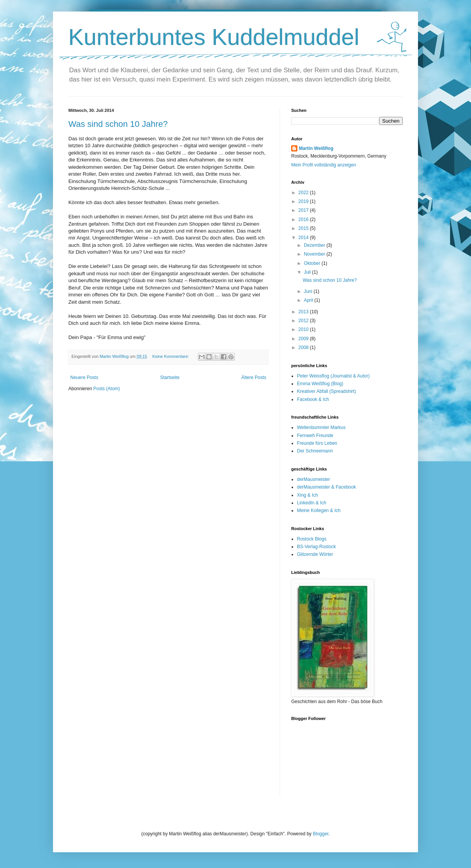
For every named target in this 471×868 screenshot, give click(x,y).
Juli (308, 272)
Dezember (315, 245)
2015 (304, 228)
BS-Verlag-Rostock (316, 547)
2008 (304, 348)
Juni (309, 291)
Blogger (321, 834)
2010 (304, 329)
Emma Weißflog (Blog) (320, 384)
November (315, 254)
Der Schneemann (315, 451)
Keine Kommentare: (171, 356)
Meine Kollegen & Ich (319, 510)
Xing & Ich (308, 495)
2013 (304, 312)
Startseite (170, 377)
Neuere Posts (84, 377)
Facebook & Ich (313, 399)
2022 (304, 193)
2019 (304, 201)
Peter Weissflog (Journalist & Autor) (333, 376)
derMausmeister (313, 479)
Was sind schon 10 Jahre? (118, 124)
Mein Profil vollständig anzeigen (324, 165)
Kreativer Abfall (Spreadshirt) (326, 391)
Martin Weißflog (316, 148)
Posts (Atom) (107, 389)
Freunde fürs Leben (317, 443)
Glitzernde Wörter (315, 554)
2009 (304, 339)
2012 (304, 321)
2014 (304, 238)
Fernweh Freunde (315, 436)
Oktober (313, 263)
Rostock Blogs (312, 539)
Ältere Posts (254, 377)
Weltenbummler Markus (321, 427)
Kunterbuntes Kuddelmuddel (214, 37)
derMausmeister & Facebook (326, 487)
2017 (304, 210)
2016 (304, 219)
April (309, 300)
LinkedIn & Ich (312, 503)
